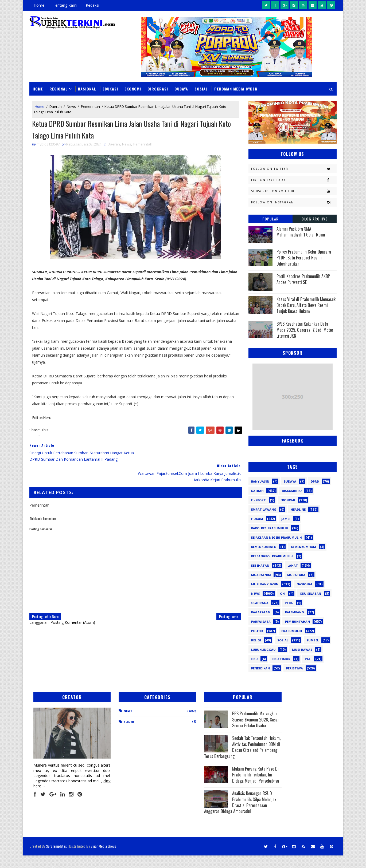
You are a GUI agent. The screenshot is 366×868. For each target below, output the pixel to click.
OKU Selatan (310, 593)
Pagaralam (261, 612)
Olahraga (260, 603)
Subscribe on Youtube (294, 191)
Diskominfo (292, 490)
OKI (283, 593)
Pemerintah (90, 106)
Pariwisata (261, 621)
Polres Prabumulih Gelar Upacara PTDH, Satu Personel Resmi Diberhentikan (304, 257)
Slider (120, 721)
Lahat (293, 565)
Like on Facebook (294, 180)
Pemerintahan (297, 621)
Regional (59, 88)
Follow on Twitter (294, 169)
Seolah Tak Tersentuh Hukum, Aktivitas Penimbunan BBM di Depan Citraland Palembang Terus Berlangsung (218, 756)
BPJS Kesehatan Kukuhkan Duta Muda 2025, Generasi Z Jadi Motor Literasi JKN (305, 330)
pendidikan (260, 668)
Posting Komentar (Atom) (73, 602)
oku (254, 659)
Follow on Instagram (294, 202)
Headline (298, 509)
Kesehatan (260, 565)
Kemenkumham (303, 547)
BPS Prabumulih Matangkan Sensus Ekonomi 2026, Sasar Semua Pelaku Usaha (217, 722)
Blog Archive (315, 218)
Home (39, 5)
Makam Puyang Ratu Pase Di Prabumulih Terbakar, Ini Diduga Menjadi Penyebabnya (217, 789)
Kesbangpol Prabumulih (272, 556)
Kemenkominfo (264, 547)
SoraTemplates (56, 859)
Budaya (181, 88)
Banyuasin (260, 481)
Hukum (257, 518)
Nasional (87, 88)
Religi (256, 640)
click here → (54, 780)
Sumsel (313, 640)
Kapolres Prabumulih (270, 528)
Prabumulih (292, 631)
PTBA (289, 603)
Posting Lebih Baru (45, 596)
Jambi (286, 518)
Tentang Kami (65, 5)
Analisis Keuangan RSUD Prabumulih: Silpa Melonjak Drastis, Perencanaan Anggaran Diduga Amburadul (220, 820)
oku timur (281, 659)
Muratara (296, 575)
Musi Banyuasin (265, 584)
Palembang (295, 612)
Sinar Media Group (103, 859)
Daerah (56, 106)
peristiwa (295, 668)
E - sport (258, 500)
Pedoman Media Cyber (236, 88)
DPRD (315, 481)
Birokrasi (158, 88)
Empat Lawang (264, 509)
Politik (257, 631)
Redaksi (92, 5)
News (71, 106)
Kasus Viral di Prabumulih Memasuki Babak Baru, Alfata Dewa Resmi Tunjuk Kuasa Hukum (307, 305)
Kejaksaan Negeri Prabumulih (277, 537)
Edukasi (110, 88)
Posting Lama (225, 596)
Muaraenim (261, 575)
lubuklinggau (263, 649)
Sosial (201, 88)
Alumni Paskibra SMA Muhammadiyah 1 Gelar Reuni (301, 231)
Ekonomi (133, 88)
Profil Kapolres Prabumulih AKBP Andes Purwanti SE (303, 279)
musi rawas (302, 649)
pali (308, 659)
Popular (270, 218)
